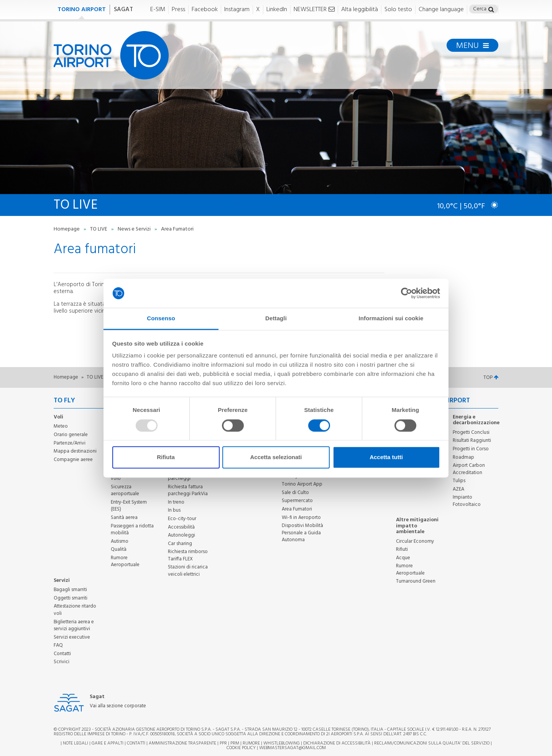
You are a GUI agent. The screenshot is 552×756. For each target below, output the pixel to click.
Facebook (205, 10)
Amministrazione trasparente (182, 743)
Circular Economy (415, 541)
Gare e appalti (108, 743)
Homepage (67, 229)
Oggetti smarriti (71, 598)
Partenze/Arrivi (70, 443)
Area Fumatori (297, 509)
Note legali (76, 743)
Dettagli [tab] (276, 319)
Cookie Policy (241, 748)
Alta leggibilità (360, 10)
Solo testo (398, 10)
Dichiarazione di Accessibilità (337, 743)
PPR (223, 743)
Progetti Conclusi (471, 432)
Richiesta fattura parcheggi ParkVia (188, 491)
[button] (491, 10)
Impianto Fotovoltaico (467, 501)
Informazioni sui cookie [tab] (391, 319)
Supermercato (297, 501)
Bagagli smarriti (70, 590)
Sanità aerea (124, 518)
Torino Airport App (302, 484)
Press (178, 10)
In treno (176, 502)
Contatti (62, 654)
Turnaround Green (416, 581)
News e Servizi (135, 229)
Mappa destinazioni (75, 451)
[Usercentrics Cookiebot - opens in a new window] (407, 293)
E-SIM (158, 10)
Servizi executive (72, 637)
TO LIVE (99, 229)
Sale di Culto (295, 493)
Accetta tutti (386, 457)
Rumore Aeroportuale (125, 562)
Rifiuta (166, 457)
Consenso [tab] (161, 319)
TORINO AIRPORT (82, 10)
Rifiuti (402, 549)
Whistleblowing (282, 743)
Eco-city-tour (182, 519)
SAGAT (123, 10)
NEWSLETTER (314, 10)
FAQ (58, 645)
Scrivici (62, 662)
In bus (174, 510)
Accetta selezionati (276, 457)
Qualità (119, 549)
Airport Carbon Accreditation (469, 469)
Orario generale (71, 435)
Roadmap (463, 457)
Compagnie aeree (73, 460)
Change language (441, 10)
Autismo (120, 541)
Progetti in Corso (471, 449)
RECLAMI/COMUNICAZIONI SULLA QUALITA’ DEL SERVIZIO (432, 743)
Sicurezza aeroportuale (125, 491)
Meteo (61, 426)
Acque (403, 558)
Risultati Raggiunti (472, 441)
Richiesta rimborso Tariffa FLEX (188, 555)
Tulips (459, 481)
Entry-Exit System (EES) (129, 506)
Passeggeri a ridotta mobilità (132, 530)
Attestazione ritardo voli (75, 610)
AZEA (458, 489)
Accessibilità (181, 527)
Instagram (237, 10)
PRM (235, 743)
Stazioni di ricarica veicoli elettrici (188, 571)
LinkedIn (277, 10)
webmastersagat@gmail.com (292, 748)
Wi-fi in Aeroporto (301, 518)
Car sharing (180, 544)
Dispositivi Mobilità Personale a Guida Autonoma (302, 533)
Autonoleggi (182, 535)
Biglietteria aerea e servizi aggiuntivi (74, 626)
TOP (491, 378)
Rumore (251, 743)
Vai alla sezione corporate (118, 706)
